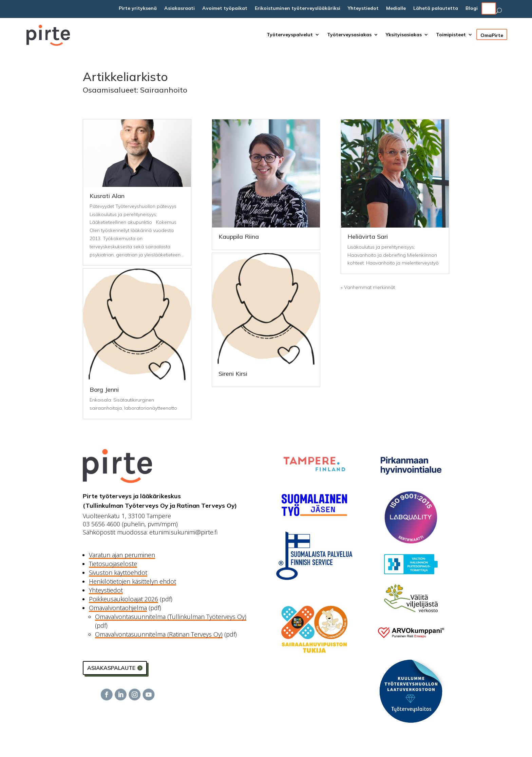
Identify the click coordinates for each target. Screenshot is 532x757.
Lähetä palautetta (436, 8)
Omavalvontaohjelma (118, 608)
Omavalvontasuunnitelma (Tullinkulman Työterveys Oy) (171, 617)
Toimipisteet (451, 35)
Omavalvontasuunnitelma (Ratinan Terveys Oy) (159, 634)
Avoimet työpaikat (225, 8)
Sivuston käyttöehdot (118, 572)
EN (489, 8)
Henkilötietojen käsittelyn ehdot (132, 581)
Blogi (472, 8)
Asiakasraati (179, 8)
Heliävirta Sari (368, 237)
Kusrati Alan (107, 196)
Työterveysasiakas (349, 35)
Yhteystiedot (363, 8)
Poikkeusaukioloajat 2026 (123, 599)
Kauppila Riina (239, 237)
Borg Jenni (104, 390)
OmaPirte (492, 34)
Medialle (396, 8)
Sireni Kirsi (233, 374)
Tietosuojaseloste (113, 564)
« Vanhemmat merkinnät (368, 287)
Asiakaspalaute (111, 668)
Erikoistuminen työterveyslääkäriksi (298, 8)
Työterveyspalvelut (290, 35)
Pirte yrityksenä (138, 8)
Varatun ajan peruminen (122, 555)
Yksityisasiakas (404, 35)
